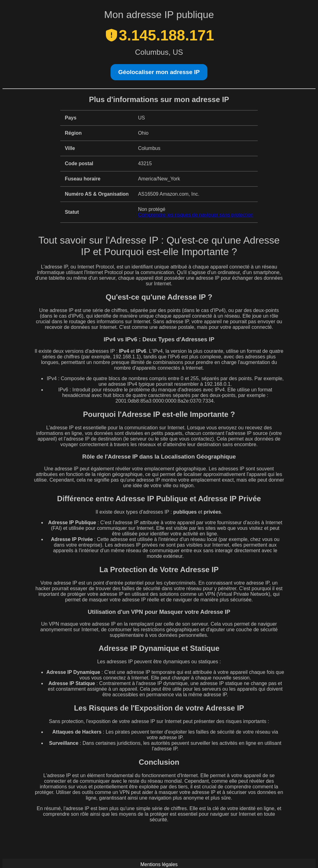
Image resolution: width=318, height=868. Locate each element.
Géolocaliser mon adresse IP (159, 72)
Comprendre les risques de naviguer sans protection (195, 215)
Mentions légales (159, 864)
